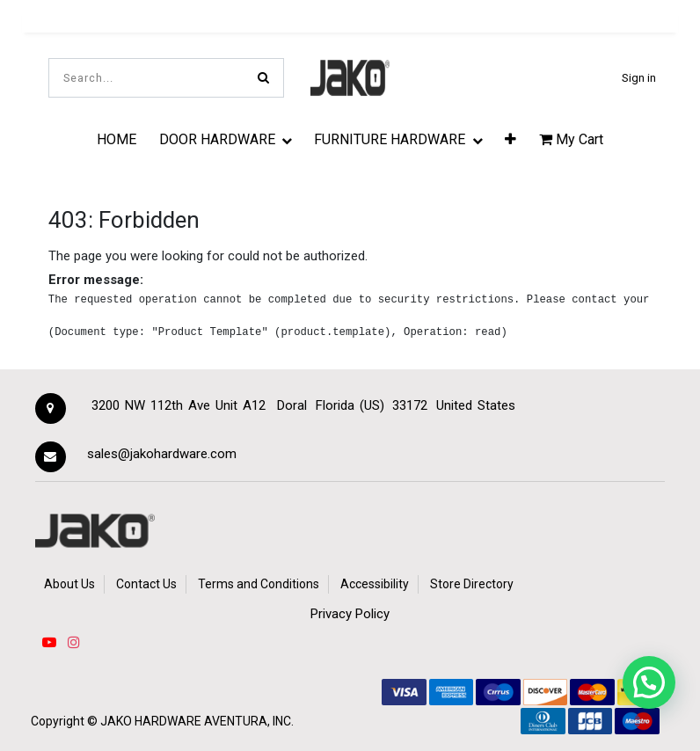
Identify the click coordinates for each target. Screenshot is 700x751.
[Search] (263, 78)
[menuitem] (117, 139)
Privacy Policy (350, 614)
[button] (510, 139)
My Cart (571, 139)
